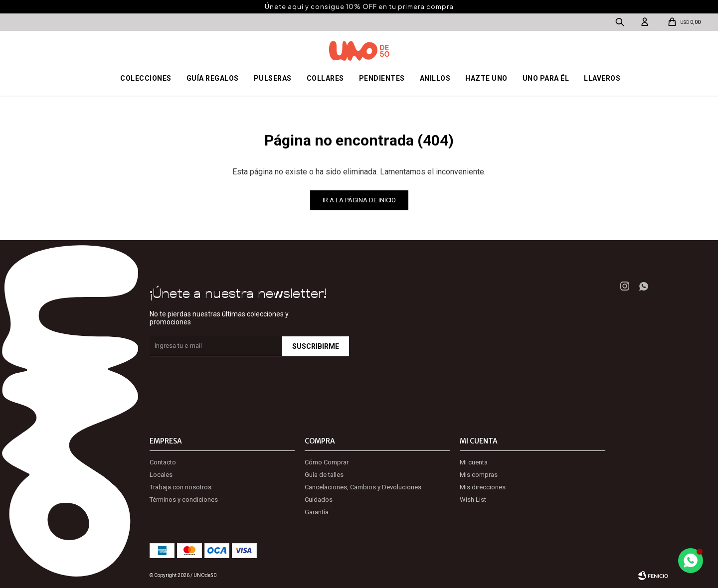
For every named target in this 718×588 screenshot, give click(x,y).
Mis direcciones (483, 487)
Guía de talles (324, 475)
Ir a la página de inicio (359, 200)
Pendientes (382, 78)
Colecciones (146, 78)
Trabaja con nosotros (180, 487)
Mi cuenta (474, 462)
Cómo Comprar (327, 462)
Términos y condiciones (184, 500)
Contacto (163, 462)
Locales (161, 475)
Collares (325, 78)
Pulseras (273, 78)
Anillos (435, 78)
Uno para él (546, 78)
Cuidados (319, 500)
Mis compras (479, 475)
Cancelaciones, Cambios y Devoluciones (363, 487)
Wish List (473, 500)
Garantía (317, 512)
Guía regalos (213, 78)
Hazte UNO (486, 78)
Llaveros (602, 78)
